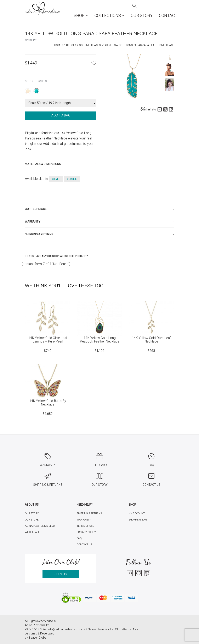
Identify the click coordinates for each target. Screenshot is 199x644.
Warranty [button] (33, 222)
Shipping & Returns (89, 513)
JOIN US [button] (61, 574)
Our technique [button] (36, 209)
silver (56, 179)
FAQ (79, 538)
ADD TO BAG (61, 115)
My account (137, 513)
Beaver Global (38, 638)
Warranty (84, 520)
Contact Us (84, 545)
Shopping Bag (138, 520)
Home (58, 45)
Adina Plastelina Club (40, 526)
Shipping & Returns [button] (39, 234)
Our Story (142, 16)
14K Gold (70, 45)
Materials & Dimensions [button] (43, 164)
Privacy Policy (86, 532)
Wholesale (32, 532)
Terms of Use (85, 526)
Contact (168, 16)
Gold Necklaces (90, 45)
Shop (81, 16)
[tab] (61, 164)
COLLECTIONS (109, 16)
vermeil (72, 179)
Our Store (32, 520)
